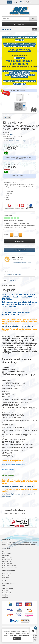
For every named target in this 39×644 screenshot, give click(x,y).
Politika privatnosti (7, 560)
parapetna (8, 496)
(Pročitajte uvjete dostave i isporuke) (19, 141)
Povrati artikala (6, 576)
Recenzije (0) (13, 281)
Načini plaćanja (6, 555)
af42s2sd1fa (20, 494)
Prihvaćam (17, 639)
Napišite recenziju (16, 274)
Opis (4, 281)
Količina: (6, 235)
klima (7, 494)
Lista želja (5, 595)
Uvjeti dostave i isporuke (9, 566)
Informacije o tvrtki (7, 562)
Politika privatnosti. (24, 636)
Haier (11, 135)
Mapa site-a (5, 578)
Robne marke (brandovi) (9, 583)
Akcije (4, 585)
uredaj (11, 494)
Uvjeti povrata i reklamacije (10, 568)
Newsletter (5, 597)
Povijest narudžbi (7, 593)
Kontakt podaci (6, 553)
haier (15, 494)
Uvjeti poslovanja (7, 564)
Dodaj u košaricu (19, 241)
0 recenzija (7, 274)
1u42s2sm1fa (28, 494)
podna (3, 496)
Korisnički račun (7, 591)
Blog (4, 551)
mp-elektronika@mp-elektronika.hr (19, 62)
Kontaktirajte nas (7, 573)
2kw (35, 494)
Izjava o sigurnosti (7, 557)
